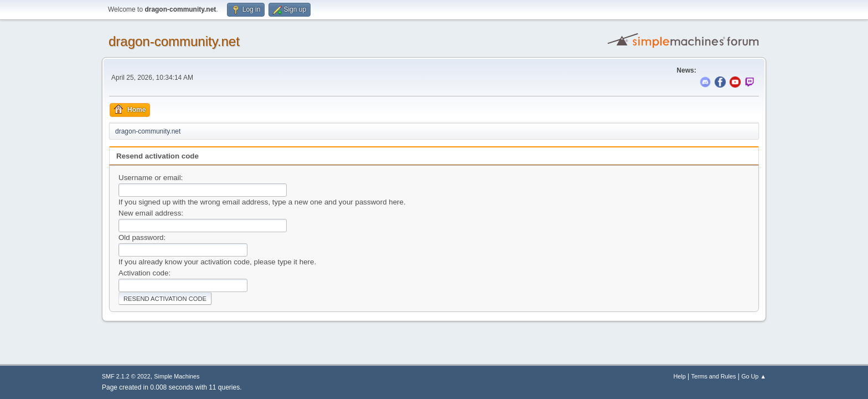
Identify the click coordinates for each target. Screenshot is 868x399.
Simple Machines (177, 376)
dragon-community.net (174, 41)
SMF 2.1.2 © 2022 (126, 376)
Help (680, 376)
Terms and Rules (714, 376)
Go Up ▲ (754, 376)
